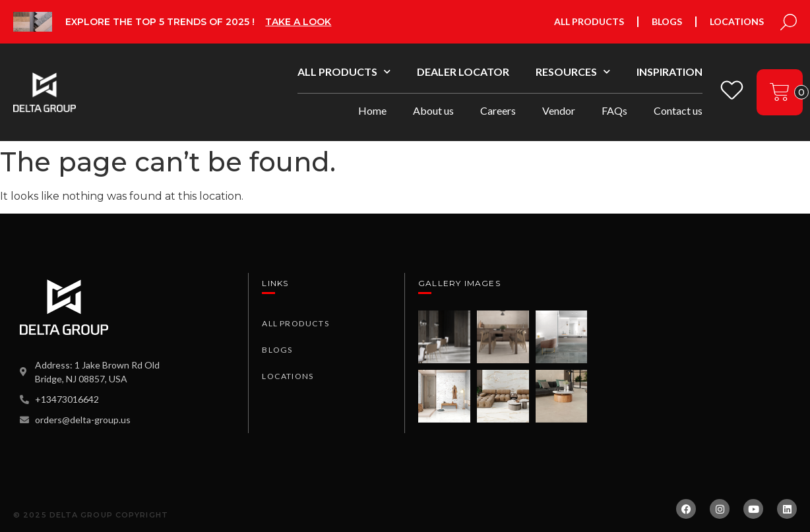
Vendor (559, 110)
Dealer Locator (463, 72)
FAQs (614, 110)
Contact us (678, 110)
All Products (589, 21)
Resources (573, 72)
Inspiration (670, 72)
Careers (498, 110)
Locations (737, 21)
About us (433, 110)
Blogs (667, 21)
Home (372, 110)
